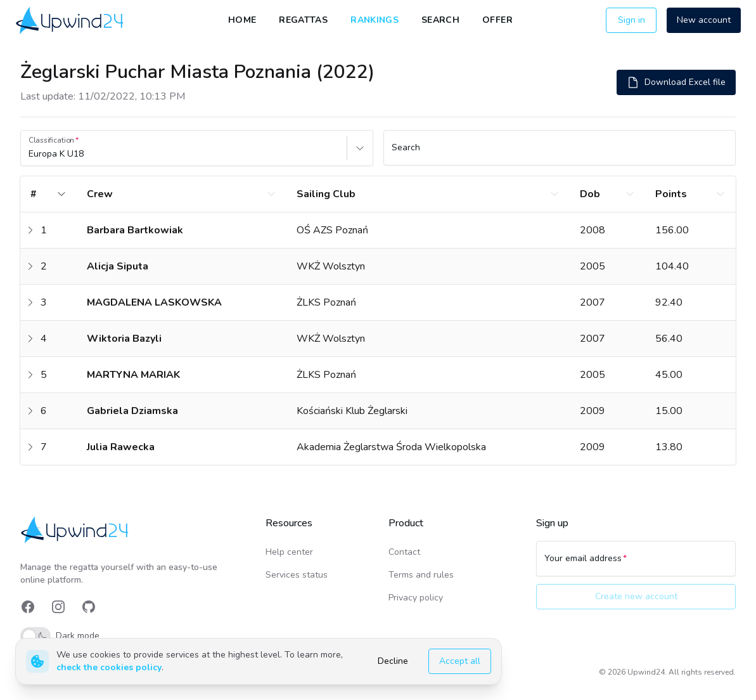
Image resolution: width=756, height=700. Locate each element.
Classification (51, 140)
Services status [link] (297, 575)
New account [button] (704, 20)
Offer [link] (497, 20)
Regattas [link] (303, 20)
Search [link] (440, 20)
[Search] (560, 153)
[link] (71, 20)
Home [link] (242, 20)
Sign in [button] (631, 20)
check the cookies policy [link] (109, 667)
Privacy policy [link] (416, 598)
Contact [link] (404, 552)
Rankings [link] (375, 20)
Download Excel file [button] (676, 82)
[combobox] (30, 154)
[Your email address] (636, 564)
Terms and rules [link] (421, 575)
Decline (393, 661)
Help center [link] (289, 552)
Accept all (460, 661)
